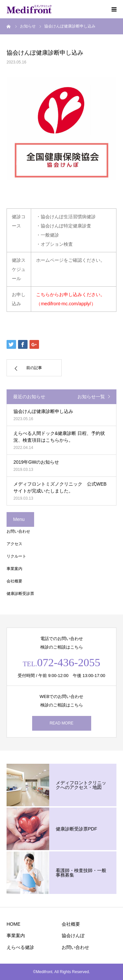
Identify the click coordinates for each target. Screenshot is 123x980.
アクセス (14, 544)
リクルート (16, 556)
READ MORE (61, 723)
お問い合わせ (18, 531)
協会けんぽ (73, 935)
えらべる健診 (20, 947)
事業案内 (14, 569)
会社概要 (14, 581)
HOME (13, 924)
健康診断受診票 (20, 594)
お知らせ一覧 (91, 397)
